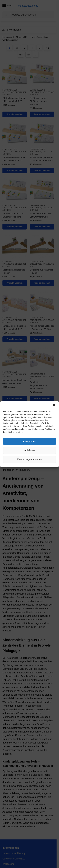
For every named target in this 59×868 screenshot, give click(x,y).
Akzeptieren (29, 441)
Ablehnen (29, 450)
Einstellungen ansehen (29, 459)
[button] (54, 405)
